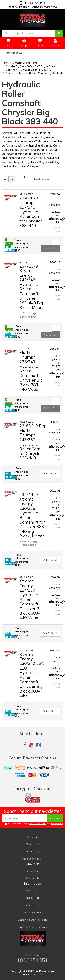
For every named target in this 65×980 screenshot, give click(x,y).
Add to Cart (51, 248)
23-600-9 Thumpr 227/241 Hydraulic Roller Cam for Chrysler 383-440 (31, 212)
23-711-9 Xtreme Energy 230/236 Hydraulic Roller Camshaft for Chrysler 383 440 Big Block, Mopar (32, 515)
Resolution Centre (32, 859)
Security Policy (33, 912)
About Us (32, 871)
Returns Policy (33, 905)
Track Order (33, 851)
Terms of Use (33, 890)
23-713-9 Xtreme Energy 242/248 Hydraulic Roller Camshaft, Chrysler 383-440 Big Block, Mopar (32, 287)
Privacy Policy (57, 824)
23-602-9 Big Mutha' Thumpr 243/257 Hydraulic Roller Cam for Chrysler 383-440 (32, 442)
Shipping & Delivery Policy (32, 920)
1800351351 (34, 3)
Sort (26, 177)
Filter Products (13, 53)
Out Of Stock (50, 474)
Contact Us (33, 878)
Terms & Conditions (38, 824)
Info (58, 222)
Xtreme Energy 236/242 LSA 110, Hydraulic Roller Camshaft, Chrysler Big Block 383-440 (32, 675)
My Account (33, 844)
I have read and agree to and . (34, 824)
